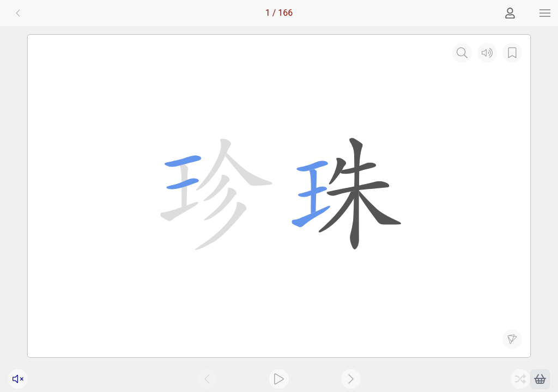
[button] (545, 13)
